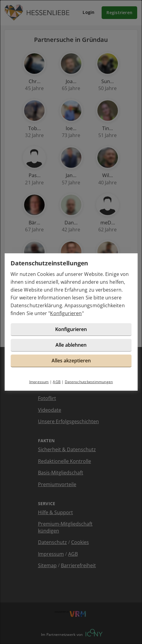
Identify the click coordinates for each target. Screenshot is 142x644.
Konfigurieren (66, 313)
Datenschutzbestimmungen (89, 382)
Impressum (39, 382)
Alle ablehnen (71, 345)
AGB (57, 382)
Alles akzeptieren (71, 361)
